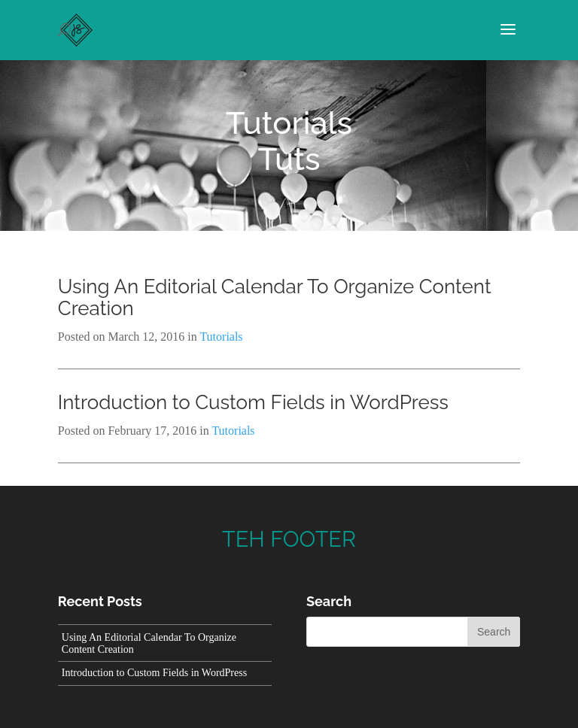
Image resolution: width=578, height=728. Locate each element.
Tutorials (289, 123)
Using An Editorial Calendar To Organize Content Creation (275, 298)
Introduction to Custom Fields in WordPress (253, 402)
